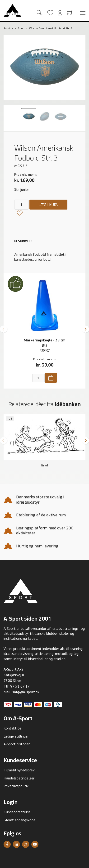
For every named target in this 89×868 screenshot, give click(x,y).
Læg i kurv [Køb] (48, 205)
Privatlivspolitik (16, 786)
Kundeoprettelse (17, 812)
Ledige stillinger (16, 736)
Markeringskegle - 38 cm (45, 340)
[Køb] (51, 378)
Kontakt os (12, 728)
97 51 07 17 (20, 686)
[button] (4, 329)
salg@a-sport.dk (26, 692)
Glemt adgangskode (19, 820)
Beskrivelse (24, 241)
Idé (10, 418)
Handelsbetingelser (19, 778)
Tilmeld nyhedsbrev (19, 770)
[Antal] (21, 205)
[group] (44, 442)
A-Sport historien (17, 744)
